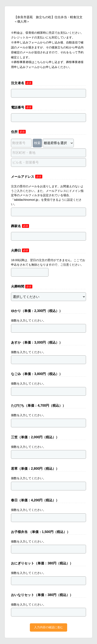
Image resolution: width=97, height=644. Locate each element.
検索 (37, 143)
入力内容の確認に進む (48, 627)
